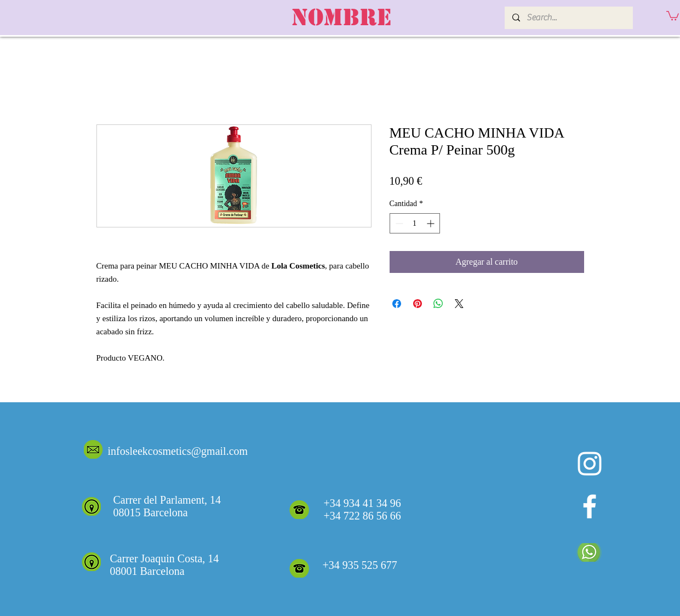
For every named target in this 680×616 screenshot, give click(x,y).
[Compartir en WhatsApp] (438, 304)
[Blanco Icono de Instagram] (590, 464)
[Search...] (568, 18)
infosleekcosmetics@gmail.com (178, 451)
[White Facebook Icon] (590, 506)
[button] (673, 15)
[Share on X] (459, 304)
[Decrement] (398, 223)
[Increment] (432, 223)
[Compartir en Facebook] (397, 304)
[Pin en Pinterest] (418, 304)
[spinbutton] (415, 223)
